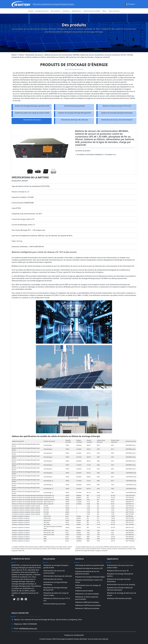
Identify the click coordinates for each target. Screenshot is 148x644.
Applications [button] (76, 11)
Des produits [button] (55, 11)
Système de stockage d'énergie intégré (90, 577)
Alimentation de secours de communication (117, 120)
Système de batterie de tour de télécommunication (87, 573)
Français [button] (130, 4)
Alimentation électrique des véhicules (74, 120)
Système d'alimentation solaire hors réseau (89, 581)
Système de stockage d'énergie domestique (117, 113)
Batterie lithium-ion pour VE (118, 571)
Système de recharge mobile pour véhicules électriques (120, 589)
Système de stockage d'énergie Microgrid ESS (75, 113)
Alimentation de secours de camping (121, 585)
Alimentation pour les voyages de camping (88, 586)
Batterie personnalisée (84, 591)
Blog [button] (104, 11)
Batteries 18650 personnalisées (87, 608)
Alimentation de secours (32, 120)
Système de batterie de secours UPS (89, 568)
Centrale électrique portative (75, 106)
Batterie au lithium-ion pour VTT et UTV (117, 106)
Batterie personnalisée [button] (92, 11)
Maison (31, 11)
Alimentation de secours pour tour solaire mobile (120, 566)
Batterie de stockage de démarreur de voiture (122, 594)
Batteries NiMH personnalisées (87, 602)
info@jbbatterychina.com (28, 628)
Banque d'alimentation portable (119, 598)
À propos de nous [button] (42, 11)
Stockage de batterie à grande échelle (90, 565)
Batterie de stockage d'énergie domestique (119, 580)
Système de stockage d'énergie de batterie (120, 575)
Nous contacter (114, 11)
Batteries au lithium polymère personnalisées (87, 598)
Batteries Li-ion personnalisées (87, 594)
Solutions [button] (66, 11)
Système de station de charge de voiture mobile (32, 113)
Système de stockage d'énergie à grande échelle (32, 106)
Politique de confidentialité (74, 635)
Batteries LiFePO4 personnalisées (88, 605)
